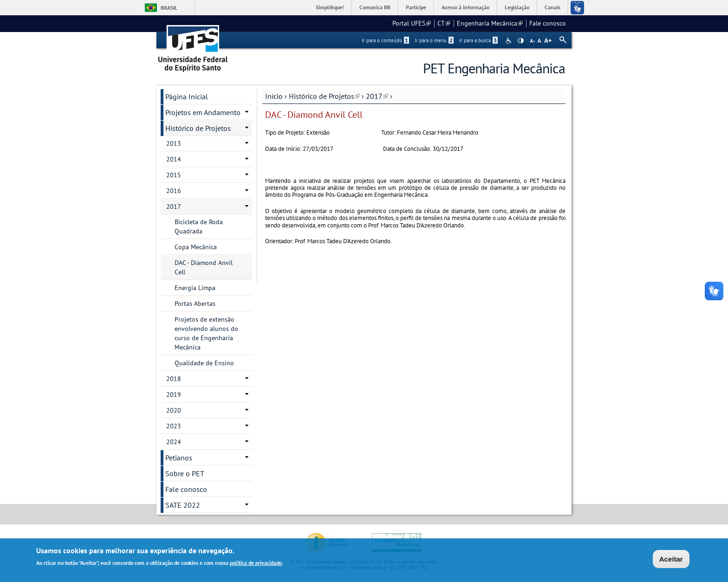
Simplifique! (330, 7)
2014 (174, 159)
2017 (377, 96)
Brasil (169, 8)
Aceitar (671, 560)
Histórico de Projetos (324, 96)
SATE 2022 (183, 505)
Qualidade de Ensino (204, 363)
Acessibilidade (510, 41)
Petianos (179, 458)
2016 (174, 191)
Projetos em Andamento (203, 112)
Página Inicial (187, 97)
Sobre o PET (185, 473)
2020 (174, 410)
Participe (416, 7)
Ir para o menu (434, 40)
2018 (174, 379)
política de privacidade (256, 564)
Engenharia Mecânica (490, 23)
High (520, 41)
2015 (174, 175)
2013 (174, 143)
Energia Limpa (195, 288)
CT (444, 23)
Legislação (517, 7)
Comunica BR (375, 7)
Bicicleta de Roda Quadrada (199, 226)
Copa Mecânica (196, 247)
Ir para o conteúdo (385, 40)
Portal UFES (412, 23)
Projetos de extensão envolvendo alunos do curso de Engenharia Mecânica (206, 333)
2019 (174, 394)
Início (274, 96)
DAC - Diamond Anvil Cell (204, 267)
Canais (552, 7)
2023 (174, 426)
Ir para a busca (478, 40)
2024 (174, 442)
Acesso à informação (465, 7)
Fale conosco (548, 23)
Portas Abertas (195, 304)
